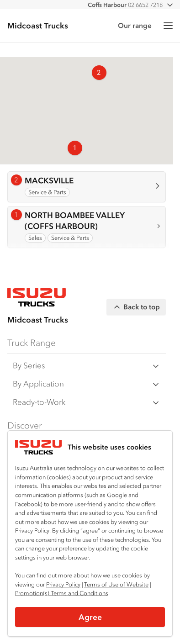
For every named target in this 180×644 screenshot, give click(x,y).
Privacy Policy (63, 584)
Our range (135, 25)
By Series (87, 366)
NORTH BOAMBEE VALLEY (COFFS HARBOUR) (75, 220)
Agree (90, 617)
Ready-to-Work (87, 402)
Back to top (136, 307)
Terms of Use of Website (116, 584)
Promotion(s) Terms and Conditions (62, 593)
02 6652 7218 (125, 5)
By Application (87, 384)
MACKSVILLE (49, 180)
